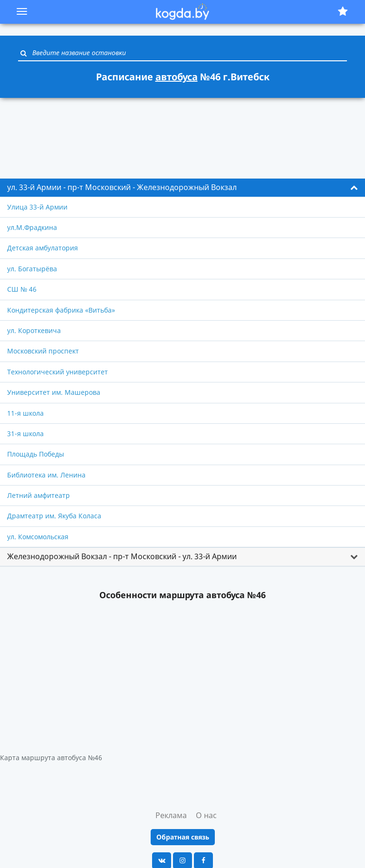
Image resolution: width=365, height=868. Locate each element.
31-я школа (25, 434)
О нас (206, 815)
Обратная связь (183, 837)
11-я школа (25, 413)
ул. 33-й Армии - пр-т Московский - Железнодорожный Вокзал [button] (122, 187)
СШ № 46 (22, 289)
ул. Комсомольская (38, 537)
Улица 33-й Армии (37, 207)
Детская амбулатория (43, 248)
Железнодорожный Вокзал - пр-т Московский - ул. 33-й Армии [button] (122, 556)
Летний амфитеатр (38, 495)
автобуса (177, 77)
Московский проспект (43, 351)
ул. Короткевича (34, 330)
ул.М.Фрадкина (32, 227)
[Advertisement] (182, 133)
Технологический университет (58, 372)
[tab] (182, 188)
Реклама (171, 815)
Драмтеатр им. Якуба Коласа (54, 516)
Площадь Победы (36, 454)
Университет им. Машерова (54, 392)
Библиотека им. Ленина (46, 475)
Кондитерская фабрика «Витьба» (61, 310)
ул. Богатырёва (32, 269)
